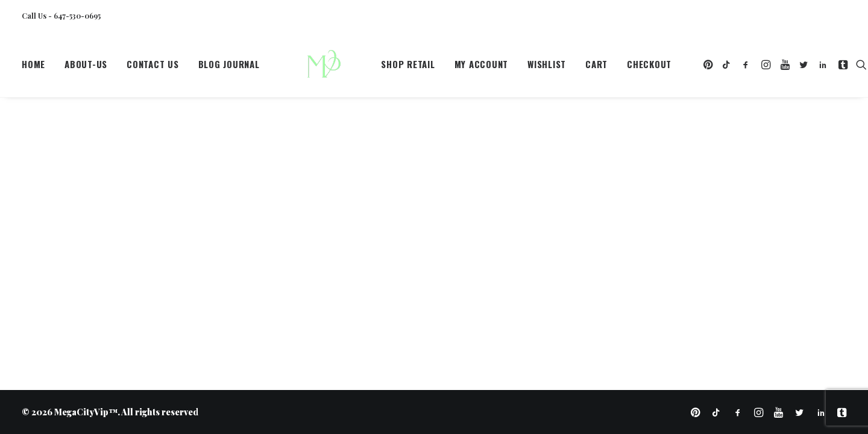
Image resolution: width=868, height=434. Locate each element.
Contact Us (153, 68)
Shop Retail (377, 68)
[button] (678, 68)
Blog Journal (229, 68)
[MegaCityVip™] (305, 68)
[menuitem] (38, 68)
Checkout (618, 68)
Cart (565, 68)
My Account (450, 68)
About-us (86, 68)
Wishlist (515, 68)
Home (33, 68)
